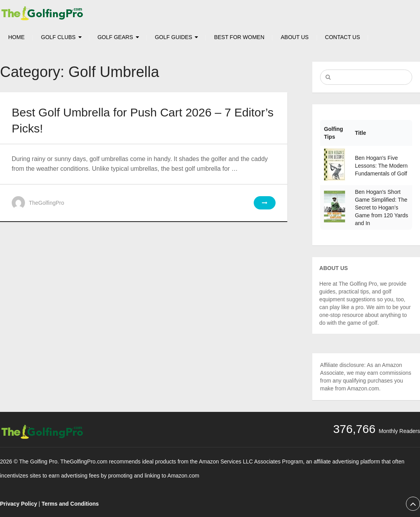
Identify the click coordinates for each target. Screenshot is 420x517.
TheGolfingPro (46, 203)
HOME (16, 37)
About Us (295, 37)
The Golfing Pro (38, 462)
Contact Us (343, 37)
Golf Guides (174, 37)
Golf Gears (115, 37)
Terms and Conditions (70, 504)
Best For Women (239, 37)
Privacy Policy (19, 504)
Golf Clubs (58, 37)
